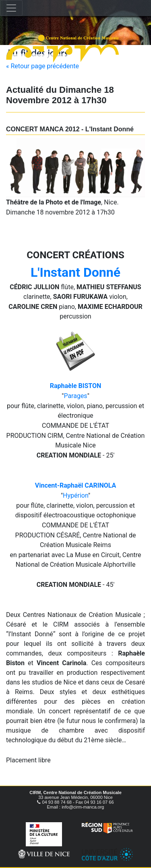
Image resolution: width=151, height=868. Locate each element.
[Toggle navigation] (11, 8)
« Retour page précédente (42, 66)
